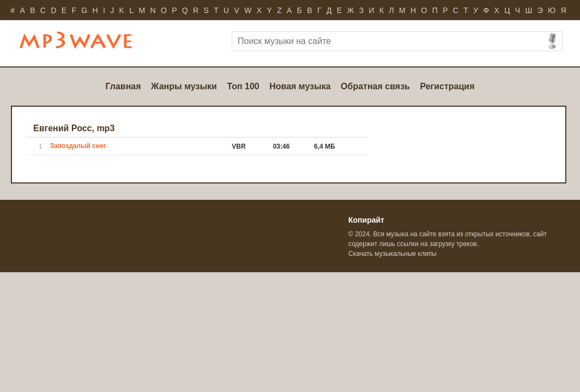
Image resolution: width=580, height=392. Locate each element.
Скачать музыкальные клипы (392, 254)
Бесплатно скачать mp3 (91, 45)
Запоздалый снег (78, 146)
